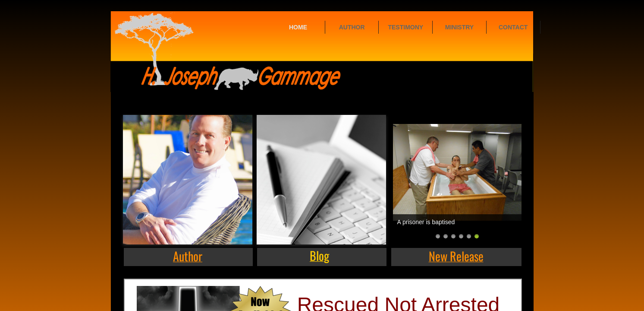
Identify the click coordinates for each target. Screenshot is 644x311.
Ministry (459, 27)
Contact (513, 27)
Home (298, 27)
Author (352, 27)
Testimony (405, 27)
